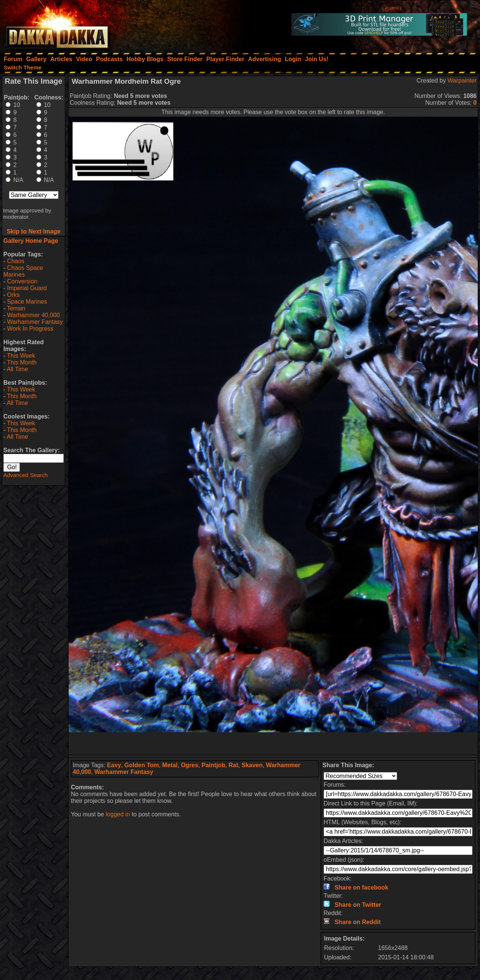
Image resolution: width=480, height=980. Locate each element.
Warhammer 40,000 (34, 315)
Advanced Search (25, 475)
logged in (118, 814)
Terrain (16, 308)
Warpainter (462, 81)
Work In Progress (30, 329)
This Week (21, 356)
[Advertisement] (273, 744)
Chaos (16, 261)
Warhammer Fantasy (35, 322)
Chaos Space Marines (23, 271)
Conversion (22, 281)
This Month (22, 362)
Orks (13, 295)
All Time (17, 369)
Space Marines (27, 302)
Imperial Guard (27, 288)
